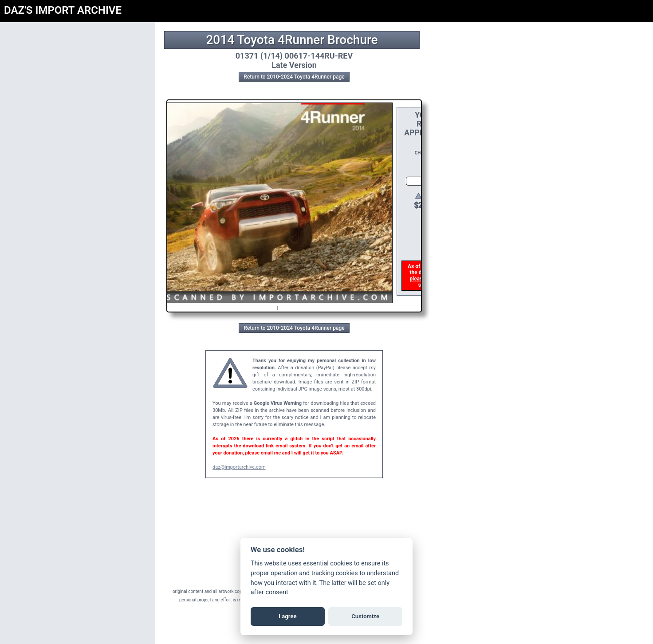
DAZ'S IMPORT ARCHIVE (63, 10)
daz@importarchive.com (239, 467)
